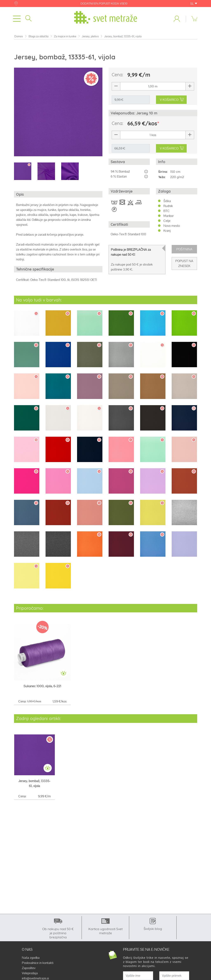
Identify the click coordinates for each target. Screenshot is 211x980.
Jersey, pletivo (90, 37)
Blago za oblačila (39, 37)
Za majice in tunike (65, 37)
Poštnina (184, 250)
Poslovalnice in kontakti (38, 964)
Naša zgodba (31, 959)
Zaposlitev (29, 969)
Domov (19, 37)
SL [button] (194, 4)
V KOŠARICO (172, 101)
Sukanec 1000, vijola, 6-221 (42, 687)
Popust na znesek (184, 264)
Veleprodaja (30, 974)
